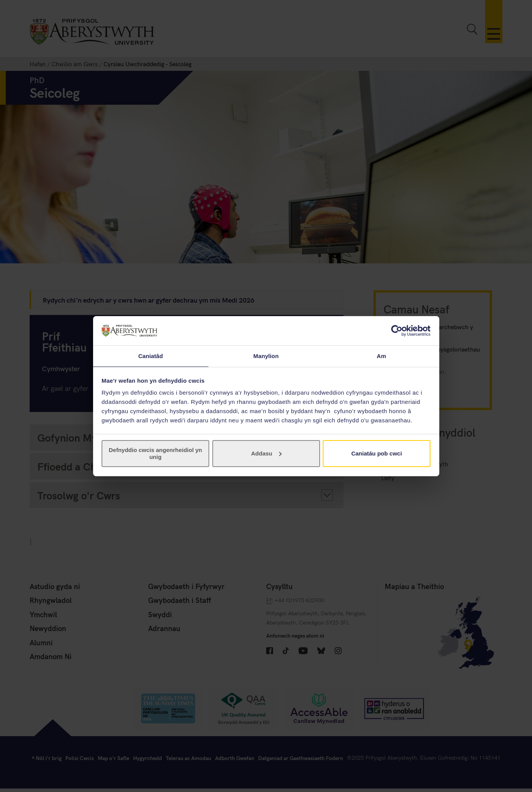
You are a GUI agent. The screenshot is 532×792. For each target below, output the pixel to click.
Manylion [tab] (266, 356)
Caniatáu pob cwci (377, 454)
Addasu (266, 454)
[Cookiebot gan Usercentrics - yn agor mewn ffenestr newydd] (397, 330)
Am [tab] (381, 356)
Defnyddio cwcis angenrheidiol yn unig (156, 454)
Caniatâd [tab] (150, 356)
